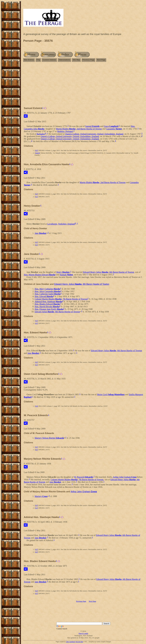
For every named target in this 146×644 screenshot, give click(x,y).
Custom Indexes (49, 60)
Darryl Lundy (83, 633)
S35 (37, 406)
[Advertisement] (83, 85)
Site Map (76, 60)
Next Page (101, 60)
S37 (37, 150)
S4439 (37, 153)
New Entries (29, 60)
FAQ (38, 60)
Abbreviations (64, 60)
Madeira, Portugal (65, 131)
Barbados (41, 134)
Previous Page (88, 60)
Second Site (79, 642)
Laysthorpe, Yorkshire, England (61, 224)
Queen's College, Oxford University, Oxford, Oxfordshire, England (94, 134)
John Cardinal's (71, 642)
